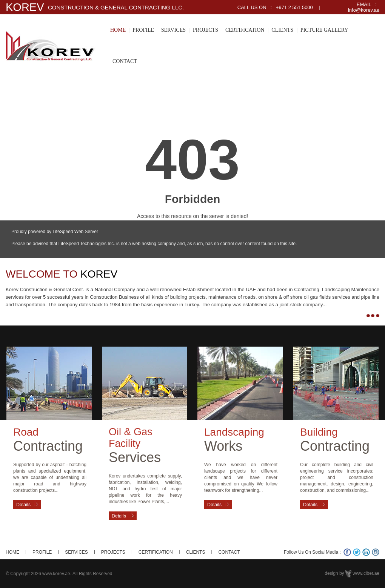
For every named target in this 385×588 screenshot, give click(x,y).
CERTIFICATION (245, 30)
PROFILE (143, 30)
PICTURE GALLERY (324, 30)
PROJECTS (206, 30)
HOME (118, 30)
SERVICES (173, 30)
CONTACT (125, 61)
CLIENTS (282, 30)
